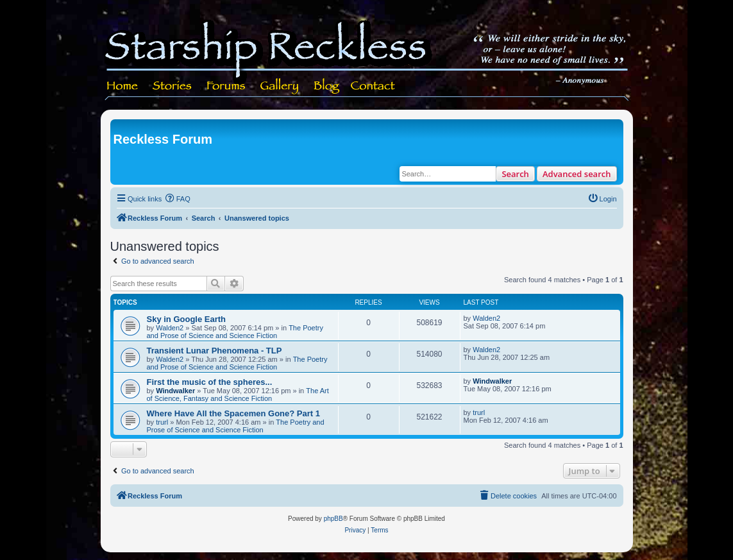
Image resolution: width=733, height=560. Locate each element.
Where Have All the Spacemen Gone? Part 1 (233, 413)
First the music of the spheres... (210, 382)
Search (515, 174)
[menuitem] (178, 199)
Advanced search (577, 174)
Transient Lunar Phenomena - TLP (215, 351)
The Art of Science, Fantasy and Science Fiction (238, 395)
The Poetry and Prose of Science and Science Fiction (235, 332)
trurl (162, 422)
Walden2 (170, 328)
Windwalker (175, 391)
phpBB (333, 519)
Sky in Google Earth (187, 319)
